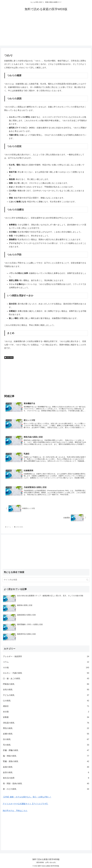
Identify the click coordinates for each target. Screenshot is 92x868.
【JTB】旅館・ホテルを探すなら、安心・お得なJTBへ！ (27, 796)
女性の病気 (9, 357)
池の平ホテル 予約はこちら (15, 810)
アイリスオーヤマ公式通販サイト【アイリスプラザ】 (25, 803)
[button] (87, 579)
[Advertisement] (46, 31)
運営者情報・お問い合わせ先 (46, 861)
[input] (46, 579)
